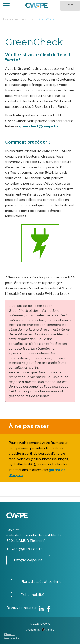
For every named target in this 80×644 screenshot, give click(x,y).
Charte (9, 634)
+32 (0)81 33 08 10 (27, 549)
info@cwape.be (28, 560)
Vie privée (12, 638)
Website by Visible (40, 630)
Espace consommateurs (18, 19)
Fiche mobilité (32, 595)
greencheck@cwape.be (39, 126)
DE (70, 6)
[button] (6, 6)
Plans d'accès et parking (41, 582)
